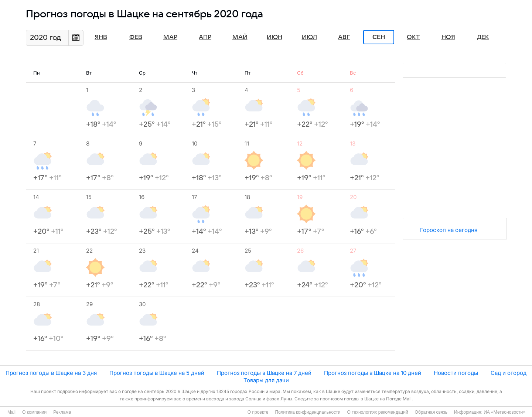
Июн (274, 37)
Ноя (448, 37)
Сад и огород (509, 373)
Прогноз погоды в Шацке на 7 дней (264, 373)
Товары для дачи (266, 380)
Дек (483, 37)
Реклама (62, 412)
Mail (11, 412)
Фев (136, 37)
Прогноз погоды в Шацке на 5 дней (157, 373)
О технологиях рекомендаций (377, 412)
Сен (379, 37)
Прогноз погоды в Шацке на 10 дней (373, 373)
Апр (205, 37)
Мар (170, 37)
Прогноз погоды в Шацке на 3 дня (51, 373)
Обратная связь (431, 412)
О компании (34, 412)
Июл (309, 37)
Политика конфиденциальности (308, 412)
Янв (101, 37)
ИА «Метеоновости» (504, 412)
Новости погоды (456, 373)
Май (240, 37)
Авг (344, 37)
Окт (413, 37)
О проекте (258, 412)
